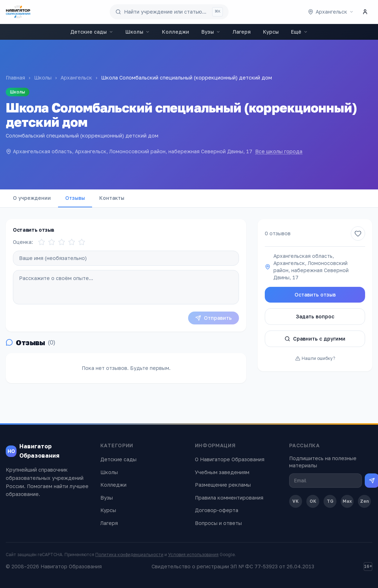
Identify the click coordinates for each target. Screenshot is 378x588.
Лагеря (242, 32)
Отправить (214, 318)
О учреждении (32, 198)
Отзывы (75, 198)
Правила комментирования (229, 498)
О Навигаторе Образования (230, 459)
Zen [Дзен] (365, 501)
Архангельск (76, 78)
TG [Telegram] (330, 501)
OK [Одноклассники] (313, 501)
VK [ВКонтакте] (296, 501)
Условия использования (193, 555)
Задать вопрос (315, 316)
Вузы (211, 32)
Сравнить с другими (315, 339)
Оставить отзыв (315, 295)
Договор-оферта (217, 510)
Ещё (299, 32)
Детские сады (92, 32)
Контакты (112, 198)
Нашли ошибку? (315, 358)
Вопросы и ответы (218, 523)
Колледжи (176, 32)
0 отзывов (278, 233)
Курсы (271, 32)
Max (347, 501)
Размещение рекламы (223, 485)
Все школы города (279, 151)
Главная (15, 78)
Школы (138, 32)
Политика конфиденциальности (129, 555)
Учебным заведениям (222, 472)
